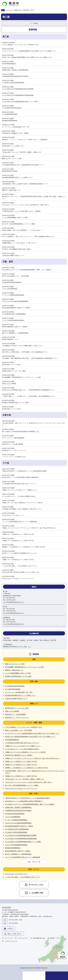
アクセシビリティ (23, 938)
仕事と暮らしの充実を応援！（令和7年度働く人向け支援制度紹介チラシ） (25, 352)
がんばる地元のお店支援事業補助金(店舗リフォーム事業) (20, 102)
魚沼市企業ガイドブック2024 (11, 409)
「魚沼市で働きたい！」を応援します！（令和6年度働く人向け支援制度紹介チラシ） (29, 396)
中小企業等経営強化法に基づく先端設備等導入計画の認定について (23, 165)
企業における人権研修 (9, 384)
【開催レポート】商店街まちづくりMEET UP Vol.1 (18, 560)
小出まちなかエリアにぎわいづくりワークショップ (18, 579)
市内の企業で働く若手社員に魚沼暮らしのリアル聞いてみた (21, 572)
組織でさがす (18, 10)
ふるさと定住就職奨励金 (10, 289)
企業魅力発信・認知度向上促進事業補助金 (15, 70)
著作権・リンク (55, 938)
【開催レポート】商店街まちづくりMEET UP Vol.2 (18, 541)
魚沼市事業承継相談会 (9, 64)
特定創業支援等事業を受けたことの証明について (17, 177)
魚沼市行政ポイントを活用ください (13, 146)
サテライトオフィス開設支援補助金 (13, 438)
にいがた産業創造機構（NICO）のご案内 (15, 218)
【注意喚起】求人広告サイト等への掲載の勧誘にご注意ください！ (23, 346)
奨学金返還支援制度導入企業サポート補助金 (16, 308)
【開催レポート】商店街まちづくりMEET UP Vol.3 (18, 534)
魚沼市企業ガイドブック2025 (11, 365)
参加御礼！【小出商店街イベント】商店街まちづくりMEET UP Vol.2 (24, 547)
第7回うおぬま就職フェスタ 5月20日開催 (15, 276)
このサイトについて (11, 941)
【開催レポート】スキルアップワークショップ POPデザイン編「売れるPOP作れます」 (30, 528)
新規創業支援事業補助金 (10, 121)
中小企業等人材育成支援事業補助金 (13, 83)
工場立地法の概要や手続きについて (13, 255)
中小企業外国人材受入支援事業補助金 (14, 314)
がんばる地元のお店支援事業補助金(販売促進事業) (18, 89)
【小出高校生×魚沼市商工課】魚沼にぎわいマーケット (19, 484)
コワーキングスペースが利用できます (14, 457)
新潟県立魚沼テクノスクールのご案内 (14, 371)
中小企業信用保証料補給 (10, 114)
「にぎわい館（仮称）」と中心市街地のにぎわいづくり (19, 566)
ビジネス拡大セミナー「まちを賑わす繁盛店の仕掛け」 (19, 496)
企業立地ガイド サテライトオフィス (14, 450)
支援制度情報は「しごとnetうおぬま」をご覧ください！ (20, 243)
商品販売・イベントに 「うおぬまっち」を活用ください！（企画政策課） (25, 140)
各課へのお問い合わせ (14, 934)
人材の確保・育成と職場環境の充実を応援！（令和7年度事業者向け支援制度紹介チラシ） (30, 358)
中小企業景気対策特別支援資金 (12, 108)
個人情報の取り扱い (39, 938)
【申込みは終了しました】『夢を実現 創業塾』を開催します (22, 152)
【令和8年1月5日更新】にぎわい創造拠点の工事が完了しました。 (23, 509)
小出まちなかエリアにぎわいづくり (13, 515)
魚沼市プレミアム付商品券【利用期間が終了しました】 (19, 553)
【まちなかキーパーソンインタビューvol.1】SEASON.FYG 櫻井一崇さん (25, 205)
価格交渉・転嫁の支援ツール (11, 190)
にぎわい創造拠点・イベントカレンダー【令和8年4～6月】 (21, 45)
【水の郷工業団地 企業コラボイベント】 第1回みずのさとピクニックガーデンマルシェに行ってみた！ (33, 424)
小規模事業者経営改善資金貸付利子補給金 (15, 76)
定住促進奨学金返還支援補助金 (12, 282)
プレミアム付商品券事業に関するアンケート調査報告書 (19, 522)
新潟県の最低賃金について (10, 339)
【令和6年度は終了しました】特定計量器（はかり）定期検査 (21, 211)
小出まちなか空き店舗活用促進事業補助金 (15, 301)
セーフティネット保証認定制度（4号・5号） (16, 127)
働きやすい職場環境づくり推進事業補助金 (15, 333)
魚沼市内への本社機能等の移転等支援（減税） (17, 249)
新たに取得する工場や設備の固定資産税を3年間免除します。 (21, 431)
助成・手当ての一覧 (34, 862)
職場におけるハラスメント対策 (12, 159)
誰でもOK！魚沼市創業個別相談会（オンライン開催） (19, 224)
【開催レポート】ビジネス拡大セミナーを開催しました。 (20, 490)
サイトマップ (9, 938)
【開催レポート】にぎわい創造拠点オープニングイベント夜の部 (22, 503)
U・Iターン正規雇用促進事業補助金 (13, 295)
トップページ (10, 10)
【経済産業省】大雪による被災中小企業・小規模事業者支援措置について (25, 184)
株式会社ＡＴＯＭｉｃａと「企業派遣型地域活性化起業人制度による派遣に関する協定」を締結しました (33, 198)
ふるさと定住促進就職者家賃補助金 (13, 320)
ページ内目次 (34, 23)
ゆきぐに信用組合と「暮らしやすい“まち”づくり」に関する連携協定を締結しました (28, 237)
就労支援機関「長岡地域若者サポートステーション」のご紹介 (22, 377)
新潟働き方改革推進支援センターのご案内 (15, 403)
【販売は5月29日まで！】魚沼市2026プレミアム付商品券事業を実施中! (24, 471)
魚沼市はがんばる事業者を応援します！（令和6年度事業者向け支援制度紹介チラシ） (29, 390)
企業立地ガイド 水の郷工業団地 (12, 444)
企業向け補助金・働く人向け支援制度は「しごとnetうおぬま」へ (22, 230)
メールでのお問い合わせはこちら (13, 602)
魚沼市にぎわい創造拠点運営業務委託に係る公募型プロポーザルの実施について (27, 57)
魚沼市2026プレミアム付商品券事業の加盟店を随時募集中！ (21, 477)
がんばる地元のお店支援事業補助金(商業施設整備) (18, 95)
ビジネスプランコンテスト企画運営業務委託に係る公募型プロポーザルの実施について (29, 51)
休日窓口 (10, 928)
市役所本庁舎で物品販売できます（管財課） (16, 133)
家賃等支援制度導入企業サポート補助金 (15, 327)
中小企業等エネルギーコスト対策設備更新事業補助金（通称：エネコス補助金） (27, 270)
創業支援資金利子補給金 (10, 171)
